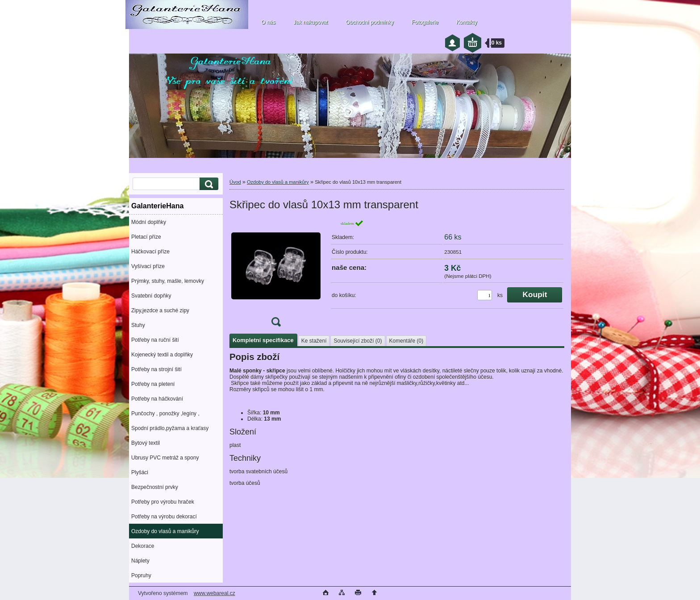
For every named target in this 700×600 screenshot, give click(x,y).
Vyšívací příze (148, 266)
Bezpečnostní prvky (155, 487)
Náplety (140, 561)
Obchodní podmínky (369, 22)
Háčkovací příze (150, 252)
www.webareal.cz (215, 593)
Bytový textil (146, 443)
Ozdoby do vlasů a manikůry (165, 531)
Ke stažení (314, 341)
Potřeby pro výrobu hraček (163, 502)
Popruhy (141, 575)
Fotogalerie (425, 22)
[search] (208, 184)
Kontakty (467, 22)
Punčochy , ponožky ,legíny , (165, 414)
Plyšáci (140, 472)
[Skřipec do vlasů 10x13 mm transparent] (276, 276)
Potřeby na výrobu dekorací (164, 517)
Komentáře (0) (406, 341)
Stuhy (138, 325)
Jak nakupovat (310, 22)
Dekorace (143, 546)
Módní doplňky (149, 222)
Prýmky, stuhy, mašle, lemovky (168, 281)
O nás (268, 22)
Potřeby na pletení (153, 384)
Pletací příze (146, 237)
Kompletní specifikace (263, 340)
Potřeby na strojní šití (156, 369)
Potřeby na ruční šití (155, 340)
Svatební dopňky (151, 296)
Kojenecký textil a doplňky (162, 355)
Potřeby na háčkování (157, 399)
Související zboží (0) (358, 341)
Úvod (235, 182)
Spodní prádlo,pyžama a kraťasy (170, 428)
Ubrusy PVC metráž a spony (165, 458)
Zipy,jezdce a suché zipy (160, 310)
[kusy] (485, 295)
